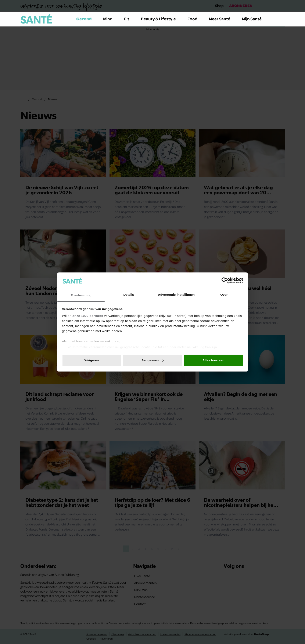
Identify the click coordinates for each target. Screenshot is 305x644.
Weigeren (91, 360)
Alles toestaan (213, 360)
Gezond (86, 19)
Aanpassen (153, 360)
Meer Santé (222, 19)
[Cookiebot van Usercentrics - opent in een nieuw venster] (225, 281)
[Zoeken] (281, 19)
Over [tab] (224, 295)
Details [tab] (129, 295)
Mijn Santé (255, 19)
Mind (110, 19)
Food (195, 19)
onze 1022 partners (88, 316)
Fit (129, 19)
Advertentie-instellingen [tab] (176, 295)
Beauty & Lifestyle (161, 19)
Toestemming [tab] (81, 295)
